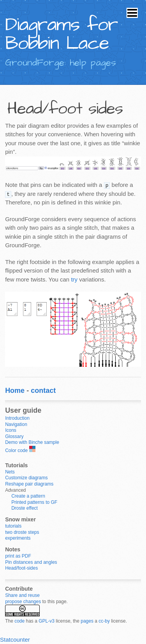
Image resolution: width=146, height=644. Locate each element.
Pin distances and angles (31, 562)
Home (15, 391)
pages (87, 621)
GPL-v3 (47, 621)
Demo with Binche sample (32, 442)
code (19, 621)
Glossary (14, 436)
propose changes (23, 602)
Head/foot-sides (21, 568)
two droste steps (22, 532)
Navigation (16, 424)
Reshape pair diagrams (29, 484)
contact (43, 391)
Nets (10, 472)
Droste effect (25, 508)
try (74, 279)
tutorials (13, 526)
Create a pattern (28, 496)
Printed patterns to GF (34, 502)
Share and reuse (22, 595)
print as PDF (18, 556)
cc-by (104, 621)
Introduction (17, 418)
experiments (18, 538)
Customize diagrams (26, 478)
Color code (16, 450)
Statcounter (15, 640)
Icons (11, 430)
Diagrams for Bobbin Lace (61, 34)
